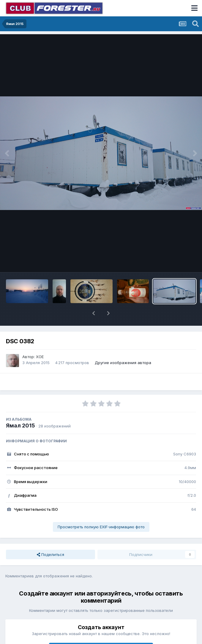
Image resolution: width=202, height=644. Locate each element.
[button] (94, 313)
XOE (40, 357)
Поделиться (50, 554)
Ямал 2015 (20, 426)
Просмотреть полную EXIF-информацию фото (101, 527)
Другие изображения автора (123, 363)
